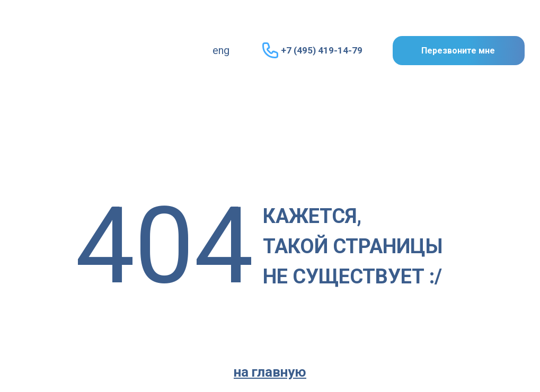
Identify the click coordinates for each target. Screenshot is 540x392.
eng (221, 50)
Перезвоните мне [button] (458, 51)
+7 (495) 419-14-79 (322, 50)
